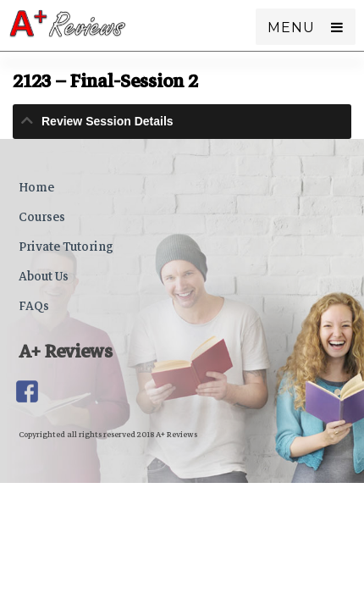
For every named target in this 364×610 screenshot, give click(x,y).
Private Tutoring (66, 247)
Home (36, 187)
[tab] (182, 122)
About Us (44, 276)
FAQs (34, 306)
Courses (42, 217)
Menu (291, 28)
